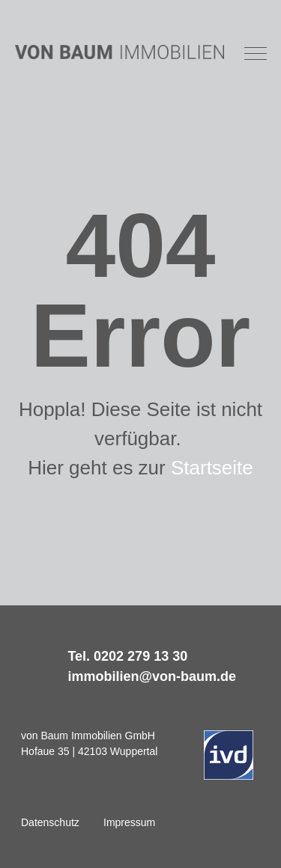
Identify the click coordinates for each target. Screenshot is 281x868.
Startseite (212, 468)
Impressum (129, 822)
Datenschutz (50, 822)
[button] (256, 52)
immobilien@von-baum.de (152, 676)
